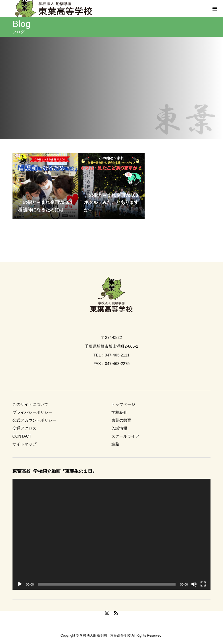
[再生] (20, 584)
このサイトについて (30, 404)
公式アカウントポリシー (34, 420)
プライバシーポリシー (32, 412)
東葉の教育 (121, 420)
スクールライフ (125, 436)
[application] (112, 534)
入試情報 (119, 428)
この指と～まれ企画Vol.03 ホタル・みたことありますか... (111, 202)
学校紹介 (119, 412)
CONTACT (22, 436)
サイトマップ (24, 444)
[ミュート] (194, 584)
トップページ (123, 404)
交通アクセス (24, 428)
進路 (115, 444)
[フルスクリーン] (203, 584)
